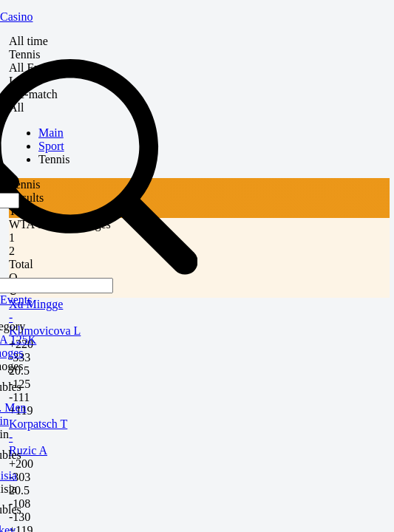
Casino (16, 17)
